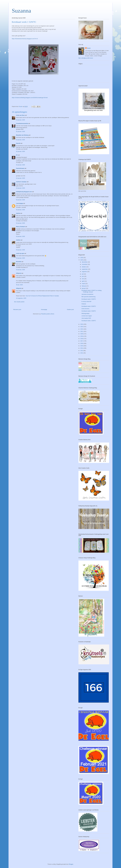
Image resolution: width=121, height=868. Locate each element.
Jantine (18, 240)
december (85, 262)
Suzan (89, 48)
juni (83, 276)
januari (84, 288)
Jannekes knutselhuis (87, 294)
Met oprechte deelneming (88, 297)
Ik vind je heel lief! (86, 301)
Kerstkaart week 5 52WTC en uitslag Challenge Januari (91, 291)
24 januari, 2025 (20, 270)
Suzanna (21, 11)
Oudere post (70, 309)
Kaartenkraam (20, 168)
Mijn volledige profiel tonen (86, 58)
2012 (82, 353)
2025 (82, 260)
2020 (82, 334)
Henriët (18, 143)
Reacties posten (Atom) (48, 314)
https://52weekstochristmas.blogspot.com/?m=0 (25, 39)
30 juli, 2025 (19, 285)
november (85, 264)
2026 (82, 258)
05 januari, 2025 (20, 258)
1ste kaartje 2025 (86, 318)
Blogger (71, 864)
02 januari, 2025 (20, 120)
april (83, 281)
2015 (82, 346)
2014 (82, 348)
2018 (82, 339)
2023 (82, 327)
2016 (82, 343)
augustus (85, 272)
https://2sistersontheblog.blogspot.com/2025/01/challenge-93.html (30, 98)
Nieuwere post (17, 309)
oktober (84, 267)
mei (83, 279)
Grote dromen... (86, 309)
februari (84, 286)
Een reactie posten (19, 302)
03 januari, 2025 (20, 236)
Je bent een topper (87, 316)
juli (83, 274)
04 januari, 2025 (20, 250)
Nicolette (19, 262)
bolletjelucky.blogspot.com (24, 192)
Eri (17, 155)
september (85, 269)
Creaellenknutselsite (22, 123)
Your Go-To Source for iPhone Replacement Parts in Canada (42, 296)
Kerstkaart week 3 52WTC (89, 306)
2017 (82, 341)
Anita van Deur (20, 115)
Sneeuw (84, 304)
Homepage (44, 309)
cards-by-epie (20, 253)
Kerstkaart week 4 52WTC (89, 299)
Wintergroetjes (85, 313)
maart (84, 284)
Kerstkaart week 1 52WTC (89, 321)
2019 (82, 336)
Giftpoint (19, 273)
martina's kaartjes (21, 182)
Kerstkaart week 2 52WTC (89, 311)
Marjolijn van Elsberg (22, 135)
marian (18, 213)
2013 (82, 351)
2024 (82, 324)
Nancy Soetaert (21, 227)
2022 (82, 329)
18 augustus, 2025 (21, 298)
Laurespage (20, 203)
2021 (82, 331)
